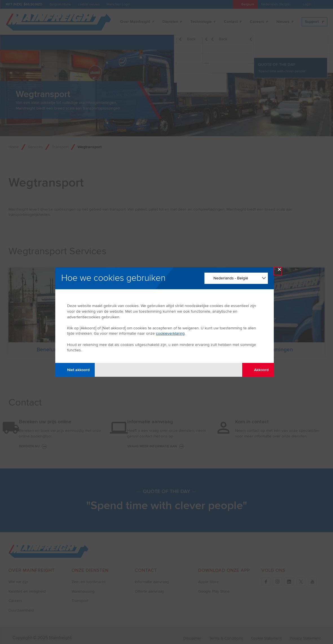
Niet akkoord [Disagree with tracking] (75, 370)
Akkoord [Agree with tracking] (258, 370)
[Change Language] (236, 278)
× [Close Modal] (279, 271)
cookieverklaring (170, 333)
